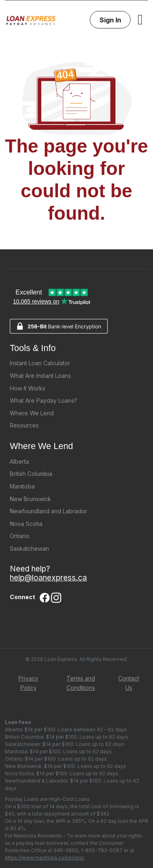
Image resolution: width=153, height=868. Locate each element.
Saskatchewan (29, 548)
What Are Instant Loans (40, 376)
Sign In (110, 20)
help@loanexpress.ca (48, 578)
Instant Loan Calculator (40, 363)
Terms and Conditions (81, 683)
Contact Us (129, 683)
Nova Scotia (26, 524)
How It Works (28, 388)
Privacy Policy (28, 683)
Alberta (19, 461)
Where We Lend (32, 413)
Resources (24, 425)
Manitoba (22, 486)
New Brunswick (30, 499)
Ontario (20, 536)
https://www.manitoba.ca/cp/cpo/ (45, 858)
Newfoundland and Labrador (49, 511)
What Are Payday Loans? (43, 400)
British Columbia (31, 474)
